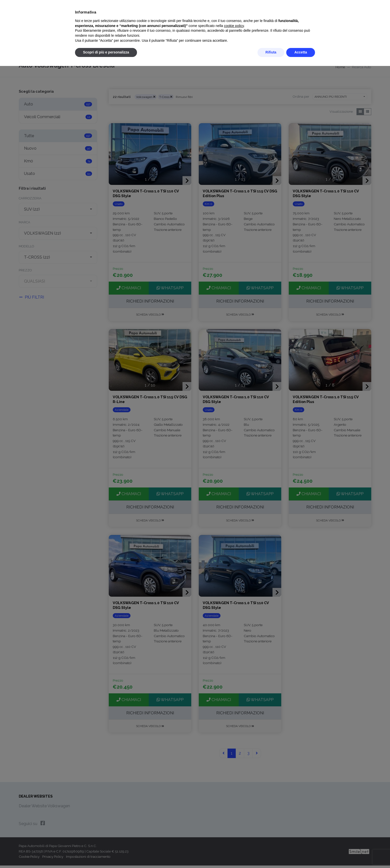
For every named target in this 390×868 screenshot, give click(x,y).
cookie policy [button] (234, 26)
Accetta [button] (301, 52)
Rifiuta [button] (271, 52)
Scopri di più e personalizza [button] (106, 52)
